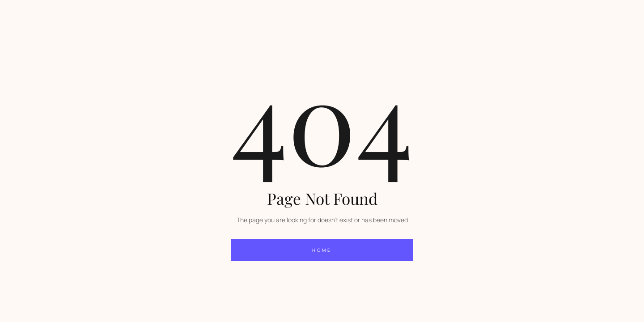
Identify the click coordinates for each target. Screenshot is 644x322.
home (322, 250)
